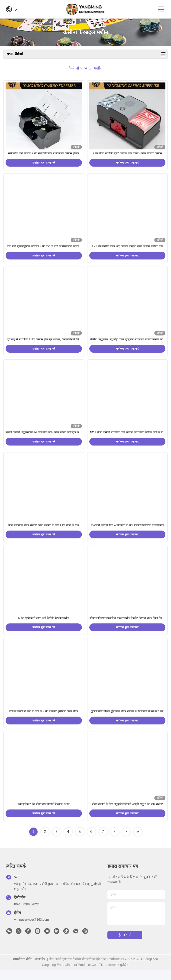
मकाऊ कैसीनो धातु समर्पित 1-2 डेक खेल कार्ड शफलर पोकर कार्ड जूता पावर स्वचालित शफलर (44, 438)
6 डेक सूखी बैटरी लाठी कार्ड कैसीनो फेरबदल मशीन (44, 626)
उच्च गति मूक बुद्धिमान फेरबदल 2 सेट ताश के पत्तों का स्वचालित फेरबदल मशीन (44, 249)
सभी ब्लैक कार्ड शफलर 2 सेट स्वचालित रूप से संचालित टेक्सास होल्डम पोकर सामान (44, 155)
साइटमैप (40, 969)
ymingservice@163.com (32, 930)
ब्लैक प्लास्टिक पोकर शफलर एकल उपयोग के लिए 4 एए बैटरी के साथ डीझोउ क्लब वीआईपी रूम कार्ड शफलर (44, 532)
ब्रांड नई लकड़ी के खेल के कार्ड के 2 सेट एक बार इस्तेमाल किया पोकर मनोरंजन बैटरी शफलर (44, 721)
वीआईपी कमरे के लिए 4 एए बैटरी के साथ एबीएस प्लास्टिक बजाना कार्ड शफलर (127, 532)
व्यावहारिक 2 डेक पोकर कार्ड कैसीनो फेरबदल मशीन (44, 814)
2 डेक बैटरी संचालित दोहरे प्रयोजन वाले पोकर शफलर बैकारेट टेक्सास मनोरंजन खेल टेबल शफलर (127, 155)
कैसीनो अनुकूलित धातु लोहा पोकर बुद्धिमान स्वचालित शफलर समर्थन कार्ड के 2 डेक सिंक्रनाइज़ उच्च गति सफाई (127, 343)
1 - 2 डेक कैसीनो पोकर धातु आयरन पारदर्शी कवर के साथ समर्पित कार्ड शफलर (127, 249)
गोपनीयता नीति (23, 969)
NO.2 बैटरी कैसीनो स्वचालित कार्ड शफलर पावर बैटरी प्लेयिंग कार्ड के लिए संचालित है (127, 438)
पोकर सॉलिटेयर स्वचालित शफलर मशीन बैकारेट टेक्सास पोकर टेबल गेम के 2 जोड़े (127, 626)
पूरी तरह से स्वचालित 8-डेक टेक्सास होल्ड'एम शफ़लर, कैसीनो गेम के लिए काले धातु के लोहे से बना (44, 343)
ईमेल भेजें (125, 945)
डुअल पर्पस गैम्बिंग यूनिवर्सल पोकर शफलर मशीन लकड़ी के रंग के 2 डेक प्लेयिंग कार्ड (127, 721)
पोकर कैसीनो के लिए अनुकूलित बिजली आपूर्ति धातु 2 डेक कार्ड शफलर (127, 814)
